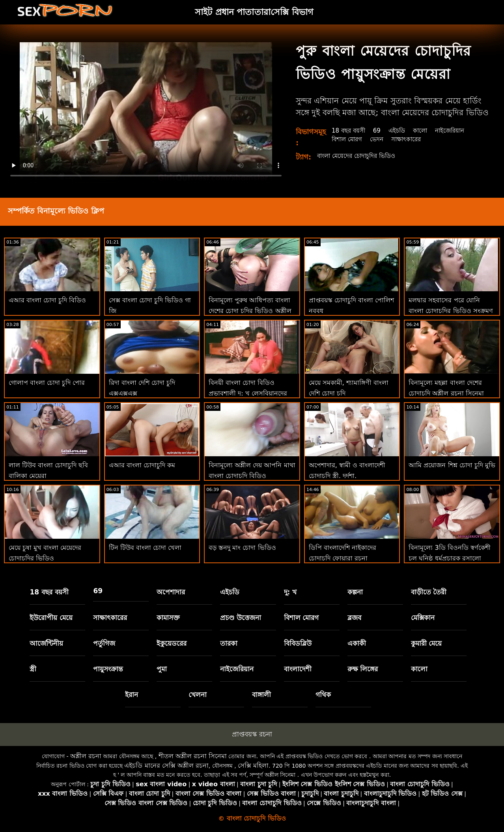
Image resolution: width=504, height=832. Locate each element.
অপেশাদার (171, 592)
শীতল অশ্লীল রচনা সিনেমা (193, 756)
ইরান (132, 695)
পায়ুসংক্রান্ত (108, 669)
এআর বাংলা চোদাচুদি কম (142, 465)
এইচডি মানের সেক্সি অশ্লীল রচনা (166, 765)
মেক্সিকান (423, 618)
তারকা (229, 643)
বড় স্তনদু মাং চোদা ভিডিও (242, 548)
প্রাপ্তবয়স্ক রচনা (252, 734)
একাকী (357, 643)
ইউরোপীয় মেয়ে (51, 618)
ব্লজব (354, 618)
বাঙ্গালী (261, 695)
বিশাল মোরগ (348, 139)
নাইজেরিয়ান (457, 130)
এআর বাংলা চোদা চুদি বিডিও (47, 300)
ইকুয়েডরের (172, 643)
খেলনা (198, 695)
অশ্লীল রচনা (86, 756)
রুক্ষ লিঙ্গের (363, 669)
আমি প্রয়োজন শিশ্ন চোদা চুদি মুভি (452, 465)
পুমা (162, 669)
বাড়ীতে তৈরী (429, 592)
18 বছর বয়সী (350, 130)
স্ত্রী (33, 669)
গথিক (323, 695)
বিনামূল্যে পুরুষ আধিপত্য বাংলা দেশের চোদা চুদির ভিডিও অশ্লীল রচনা (250, 311)
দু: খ (290, 592)
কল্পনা (355, 592)
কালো (426, 130)
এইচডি (401, 130)
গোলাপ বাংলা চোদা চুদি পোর (47, 383)
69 (380, 130)
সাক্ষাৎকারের (411, 139)
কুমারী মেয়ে (427, 643)
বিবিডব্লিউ (298, 643)
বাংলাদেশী (298, 669)
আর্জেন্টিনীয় (46, 643)
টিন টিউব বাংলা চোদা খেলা (145, 548)
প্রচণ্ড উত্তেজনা (241, 618)
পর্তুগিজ (104, 643)
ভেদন (380, 139)
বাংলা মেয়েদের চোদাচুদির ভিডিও (360, 156)
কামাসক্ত (168, 618)
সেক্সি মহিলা (253, 765)
